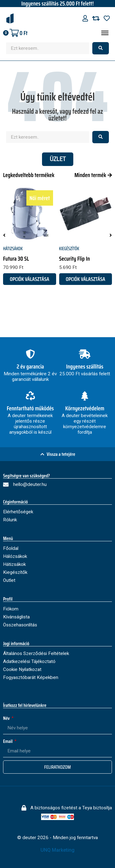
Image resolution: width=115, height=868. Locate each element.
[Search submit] (101, 48)
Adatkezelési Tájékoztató (29, 661)
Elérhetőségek (18, 512)
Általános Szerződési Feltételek (36, 653)
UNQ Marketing (57, 850)
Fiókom (11, 609)
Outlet (9, 580)
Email (8, 741)
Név (7, 718)
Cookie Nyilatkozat (22, 669)
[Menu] (105, 33)
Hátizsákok (13, 249)
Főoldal (11, 548)
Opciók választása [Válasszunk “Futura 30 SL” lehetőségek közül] (29, 279)
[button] (4, 235)
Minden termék (90, 175)
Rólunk (10, 520)
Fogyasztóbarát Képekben (31, 677)
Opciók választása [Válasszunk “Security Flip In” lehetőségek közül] (86, 279)
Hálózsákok (15, 556)
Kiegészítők (69, 249)
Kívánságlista (16, 617)
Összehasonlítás (20, 625)
